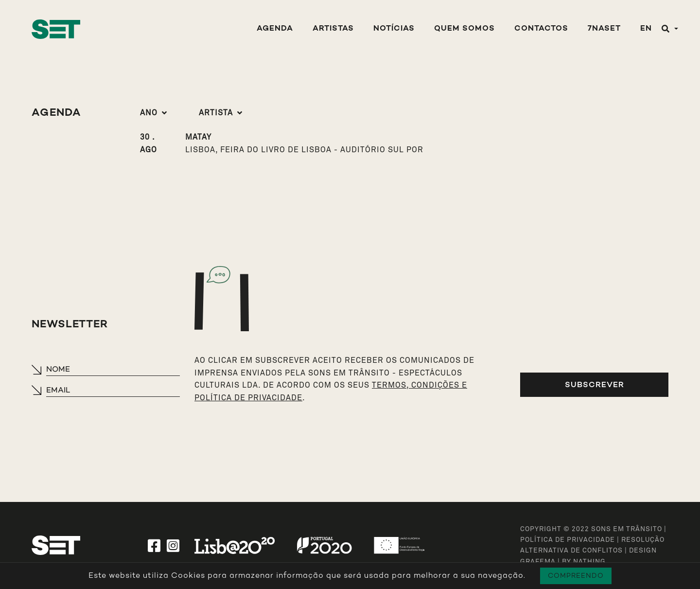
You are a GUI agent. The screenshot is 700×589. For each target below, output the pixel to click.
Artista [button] (216, 113)
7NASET (604, 29)
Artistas (333, 29)
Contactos (541, 29)
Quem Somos (464, 29)
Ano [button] (149, 113)
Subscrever (595, 384)
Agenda (275, 29)
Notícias (394, 29)
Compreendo (576, 576)
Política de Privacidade (568, 540)
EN (646, 29)
